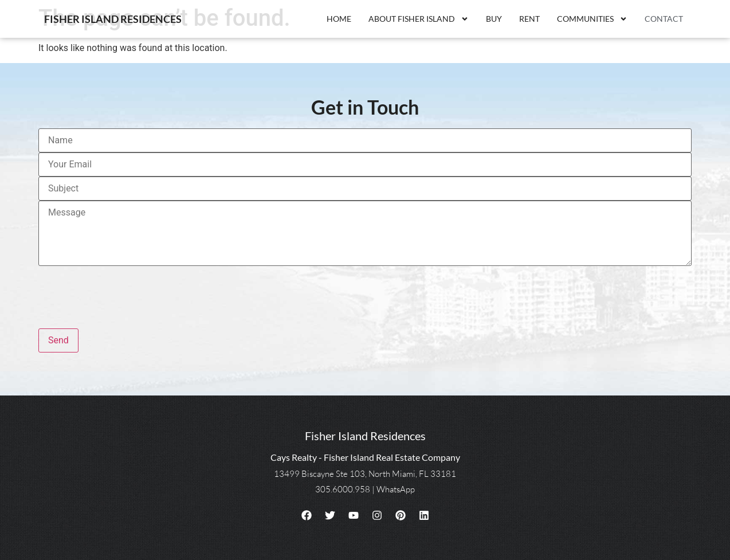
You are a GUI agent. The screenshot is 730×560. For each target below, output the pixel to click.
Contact (664, 19)
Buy (494, 19)
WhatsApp (396, 489)
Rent (529, 19)
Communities (592, 19)
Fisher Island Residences (113, 19)
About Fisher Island (419, 19)
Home (339, 19)
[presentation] (125, 292)
